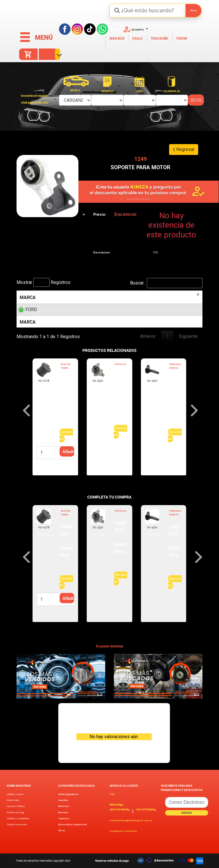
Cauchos (63, 800)
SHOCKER (116, 38)
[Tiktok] (90, 29)
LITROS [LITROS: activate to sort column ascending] (117, 297)
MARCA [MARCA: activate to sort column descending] (28, 297)
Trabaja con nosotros (17, 824)
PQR (112, 794)
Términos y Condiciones (18, 818)
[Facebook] (65, 29)
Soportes (64, 818)
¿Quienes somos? (15, 794)
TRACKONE (159, 38)
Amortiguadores (68, 794)
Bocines (63, 813)
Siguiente (188, 336)
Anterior (148, 336)
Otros (62, 830)
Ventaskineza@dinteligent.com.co (131, 820)
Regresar (184, 149)
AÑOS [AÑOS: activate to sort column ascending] (144, 297)
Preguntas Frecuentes (123, 831)
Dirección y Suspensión (72, 824)
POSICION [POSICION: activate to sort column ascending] (182, 297)
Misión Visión (13, 800)
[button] (136, 29)
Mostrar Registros (43, 282)
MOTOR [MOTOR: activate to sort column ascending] (88, 297)
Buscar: (166, 283)
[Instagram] (77, 29)
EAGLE (137, 38)
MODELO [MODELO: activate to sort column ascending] (58, 297)
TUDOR (181, 38)
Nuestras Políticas (16, 806)
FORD (31, 309)
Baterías (64, 806)
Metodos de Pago (15, 813)
